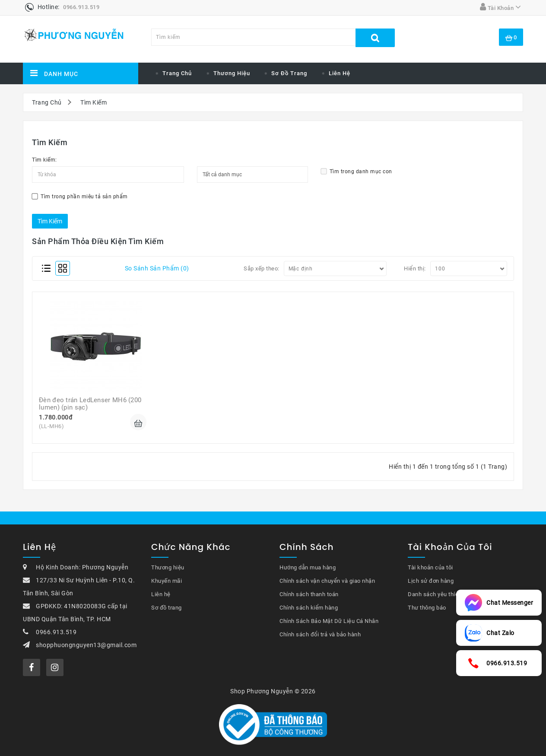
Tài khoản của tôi (430, 567)
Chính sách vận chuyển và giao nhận (327, 581)
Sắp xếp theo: (262, 268)
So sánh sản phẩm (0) (157, 268)
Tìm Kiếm (94, 102)
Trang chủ (177, 73)
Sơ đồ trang (289, 73)
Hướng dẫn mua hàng (308, 567)
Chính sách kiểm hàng (309, 608)
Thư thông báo (427, 608)
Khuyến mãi (167, 581)
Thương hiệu (168, 567)
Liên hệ (340, 73)
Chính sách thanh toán (309, 594)
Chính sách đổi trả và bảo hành (320, 634)
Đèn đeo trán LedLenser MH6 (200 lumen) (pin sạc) (91, 404)
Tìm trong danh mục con (357, 171)
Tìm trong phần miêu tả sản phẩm (80, 196)
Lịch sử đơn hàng (431, 581)
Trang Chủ (47, 102)
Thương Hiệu (232, 73)
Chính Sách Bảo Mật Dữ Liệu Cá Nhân (329, 621)
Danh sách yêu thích (435, 594)
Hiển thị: (415, 268)
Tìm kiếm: (44, 160)
